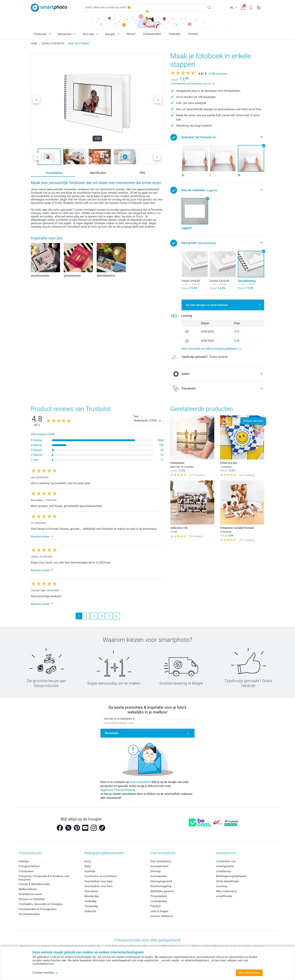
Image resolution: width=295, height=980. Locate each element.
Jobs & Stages (159, 911)
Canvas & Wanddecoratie (34, 884)
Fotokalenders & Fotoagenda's (38, 909)
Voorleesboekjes (29, 914)
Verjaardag (91, 906)
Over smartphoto (161, 861)
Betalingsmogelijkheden (231, 876)
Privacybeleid (159, 896)
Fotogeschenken (29, 866)
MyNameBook (28, 889)
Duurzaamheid (159, 866)
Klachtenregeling (161, 886)
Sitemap (155, 871)
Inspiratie (175, 34)
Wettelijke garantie (162, 891)
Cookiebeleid (159, 901)
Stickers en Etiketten (32, 899)
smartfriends (224, 896)
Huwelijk (90, 871)
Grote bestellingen (228, 881)
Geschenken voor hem (98, 886)
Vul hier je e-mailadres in (119, 719)
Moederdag (92, 896)
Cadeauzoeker (152, 34)
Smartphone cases (30, 894)
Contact (193, 34)
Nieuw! (131, 34)
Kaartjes (24, 861)
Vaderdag (90, 901)
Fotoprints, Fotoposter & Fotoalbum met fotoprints (44, 878)
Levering (221, 886)
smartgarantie (225, 866)
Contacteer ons (226, 861)
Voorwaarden (159, 876)
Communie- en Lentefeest (101, 876)
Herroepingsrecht (161, 881)
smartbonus (224, 871)
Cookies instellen (45, 973)
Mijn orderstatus (227, 891)
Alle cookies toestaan (249, 973)
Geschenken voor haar (98, 881)
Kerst (88, 861)
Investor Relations (162, 916)
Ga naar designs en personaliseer (207, 305)
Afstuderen (91, 891)
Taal (136, 416)
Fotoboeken (26, 871)
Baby (87, 866)
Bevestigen (112, 733)
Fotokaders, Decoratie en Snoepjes (41, 904)
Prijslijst (155, 906)
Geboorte (90, 911)
